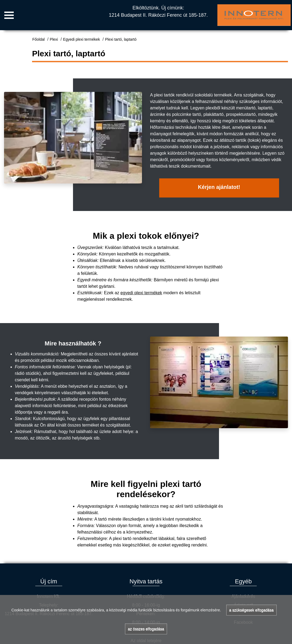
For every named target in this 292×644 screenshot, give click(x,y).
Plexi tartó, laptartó (121, 39)
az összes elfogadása (146, 629)
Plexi (54, 39)
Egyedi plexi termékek (81, 39)
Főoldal (39, 39)
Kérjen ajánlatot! (219, 187)
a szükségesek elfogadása (251, 610)
